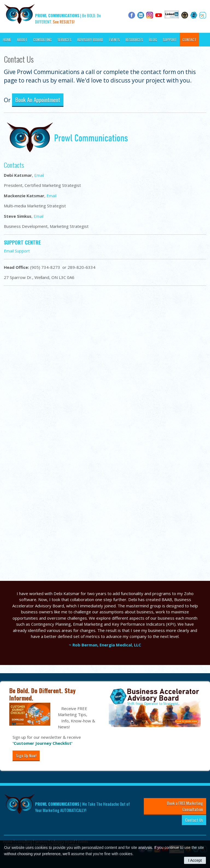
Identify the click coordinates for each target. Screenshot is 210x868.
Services (64, 39)
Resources (134, 39)
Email (39, 175)
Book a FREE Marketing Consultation (185, 806)
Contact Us (194, 820)
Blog (153, 39)
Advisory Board (90, 39)
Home (7, 39)
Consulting (42, 39)
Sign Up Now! (26, 755)
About (22, 39)
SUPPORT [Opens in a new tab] (170, 39)
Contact (189, 39)
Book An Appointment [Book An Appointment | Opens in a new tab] (38, 100)
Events (114, 39)
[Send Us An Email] (104, 435)
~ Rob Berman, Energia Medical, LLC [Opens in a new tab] (105, 645)
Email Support (17, 251)
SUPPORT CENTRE (22, 242)
